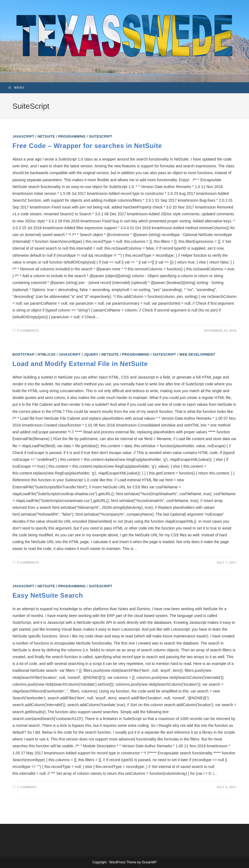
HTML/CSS (47, 355)
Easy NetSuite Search (48, 595)
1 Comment (27, 787)
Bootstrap (24, 355)
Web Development (197, 355)
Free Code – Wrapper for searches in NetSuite (87, 146)
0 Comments (28, 331)
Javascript (23, 137)
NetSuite (46, 137)
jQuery (91, 355)
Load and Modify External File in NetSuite (80, 364)
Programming (72, 137)
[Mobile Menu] (16, 88)
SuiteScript (101, 137)
